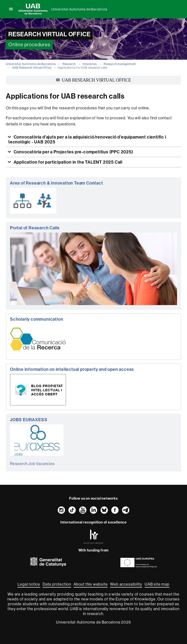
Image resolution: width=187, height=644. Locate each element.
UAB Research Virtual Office (32, 68)
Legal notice (29, 584)
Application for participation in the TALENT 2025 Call (68, 162)
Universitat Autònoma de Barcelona (79, 9)
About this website (91, 584)
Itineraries (90, 64)
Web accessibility (126, 584)
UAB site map (157, 584)
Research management (120, 64)
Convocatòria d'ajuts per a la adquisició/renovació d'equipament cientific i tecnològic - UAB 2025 (87, 139)
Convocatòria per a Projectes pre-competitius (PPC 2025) (73, 152)
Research (69, 64)
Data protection (57, 584)
